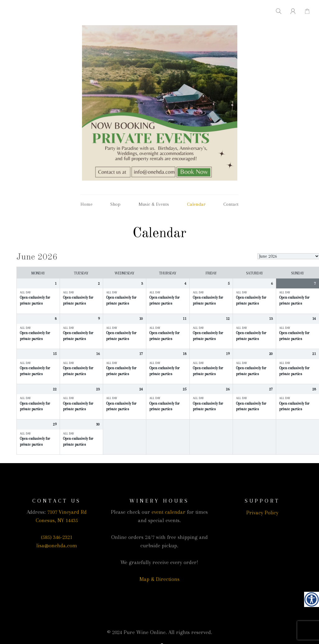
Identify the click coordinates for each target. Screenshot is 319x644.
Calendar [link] (196, 204)
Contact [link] (231, 204)
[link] (312, 599)
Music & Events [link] (154, 204)
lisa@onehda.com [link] (57, 545)
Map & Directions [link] (159, 579)
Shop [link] (115, 204)
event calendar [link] (169, 512)
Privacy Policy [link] (262, 513)
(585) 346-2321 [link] (57, 537)
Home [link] (87, 204)
